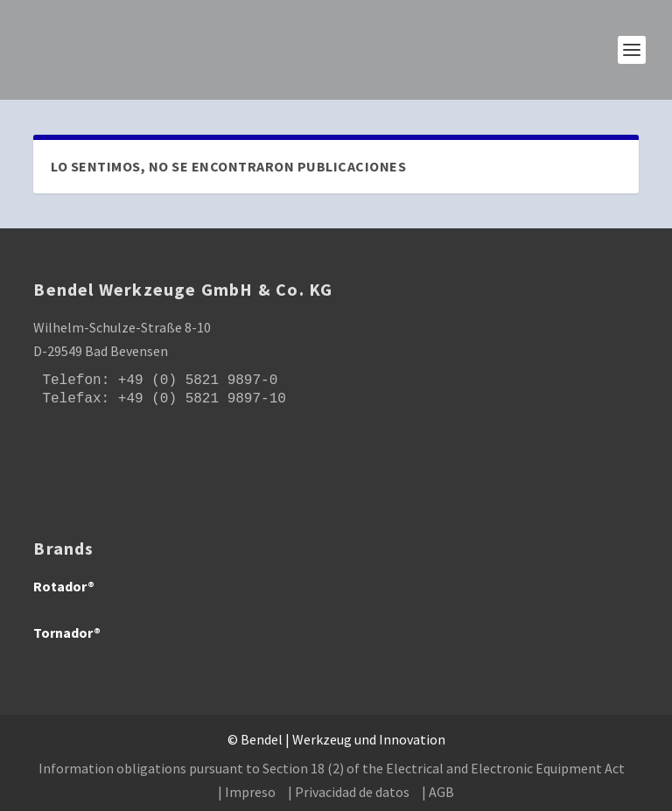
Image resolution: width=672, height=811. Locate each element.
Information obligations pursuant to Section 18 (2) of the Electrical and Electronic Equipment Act (332, 768)
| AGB (438, 792)
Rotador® (64, 586)
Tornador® (67, 633)
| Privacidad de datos (349, 792)
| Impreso (247, 792)
